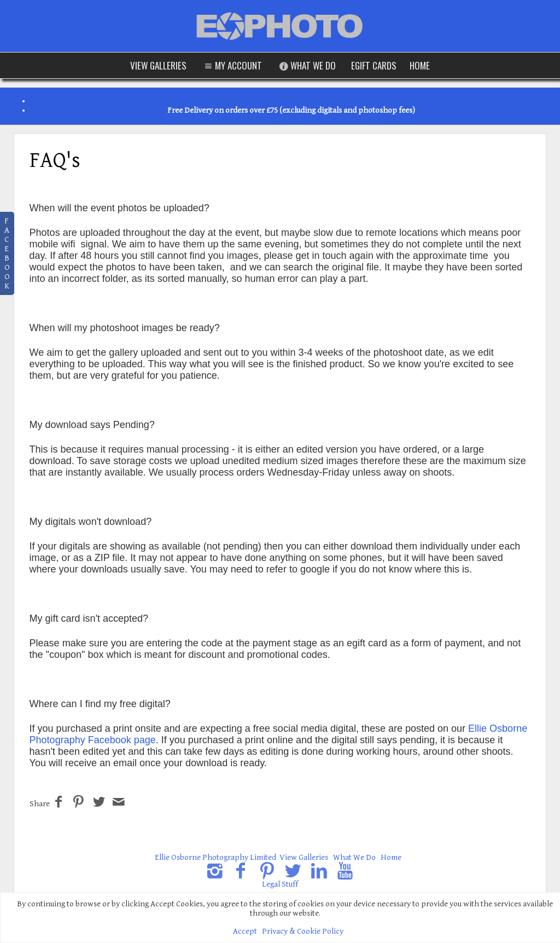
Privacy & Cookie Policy (303, 931)
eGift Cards (374, 65)
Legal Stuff (280, 884)
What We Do (307, 65)
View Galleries (158, 65)
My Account (232, 65)
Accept (245, 931)
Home (420, 65)
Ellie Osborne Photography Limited (215, 857)
